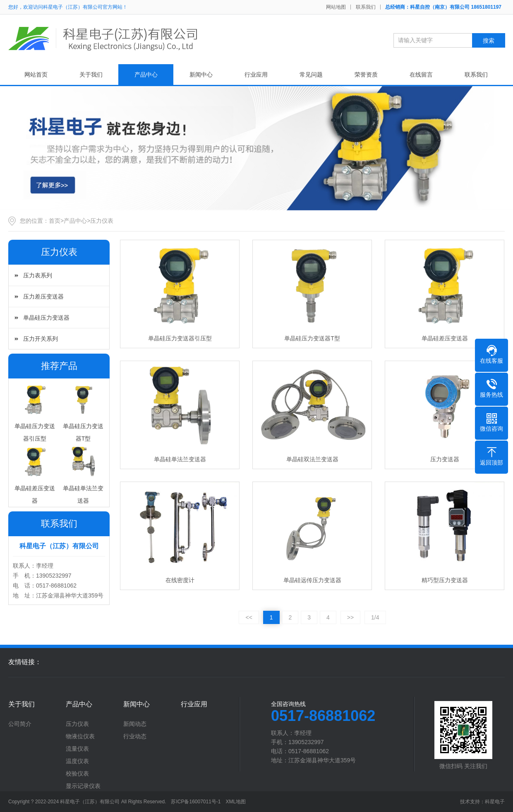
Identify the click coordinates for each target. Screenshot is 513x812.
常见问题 (311, 75)
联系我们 (366, 7)
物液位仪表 (80, 736)
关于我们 (91, 75)
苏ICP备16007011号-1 (196, 802)
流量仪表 (77, 749)
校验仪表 (77, 773)
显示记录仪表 (83, 786)
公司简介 (20, 724)
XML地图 (236, 802)
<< (249, 617)
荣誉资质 (366, 75)
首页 (55, 221)
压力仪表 (102, 221)
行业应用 (256, 75)
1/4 (375, 617)
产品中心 (146, 75)
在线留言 (421, 75)
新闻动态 (135, 724)
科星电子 (495, 802)
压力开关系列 (41, 339)
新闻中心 (201, 75)
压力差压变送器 (43, 296)
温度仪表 (77, 761)
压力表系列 (38, 275)
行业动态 (135, 736)
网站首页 (36, 75)
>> (350, 617)
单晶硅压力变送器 (46, 318)
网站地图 (336, 7)
